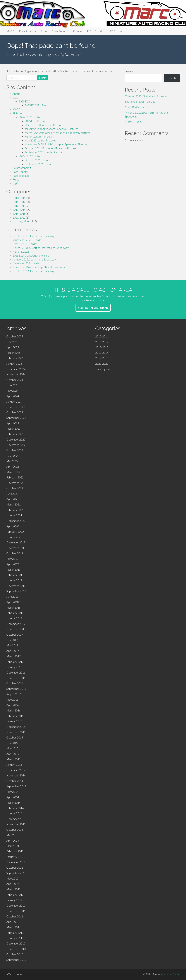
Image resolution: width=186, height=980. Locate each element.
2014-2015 (19, 214)
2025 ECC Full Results (38, 105)
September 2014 (16, 786)
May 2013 (12, 835)
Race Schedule (28, 31)
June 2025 (12, 342)
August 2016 (14, 694)
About (124, 31)
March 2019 (13, 570)
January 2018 (14, 618)
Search (129, 71)
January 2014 (14, 813)
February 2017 (15, 662)
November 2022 (16, 445)
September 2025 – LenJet (28, 240)
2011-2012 (19, 202)
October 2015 (15, 737)
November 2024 (16, 374)
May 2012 (12, 878)
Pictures (78, 31)
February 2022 (15, 477)
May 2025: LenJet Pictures (40, 140)
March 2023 (13, 429)
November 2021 (16, 483)
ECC (113, 31)
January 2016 (14, 721)
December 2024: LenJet (27, 263)
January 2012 (14, 900)
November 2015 (16, 732)
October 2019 (15, 553)
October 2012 (15, 868)
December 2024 (16, 369)
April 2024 (13, 396)
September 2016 (16, 689)
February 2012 (15, 895)
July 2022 (12, 456)
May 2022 (12, 461)
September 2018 (16, 591)
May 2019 (12, 559)
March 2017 (13, 656)
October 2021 (15, 488)
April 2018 (13, 602)
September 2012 (16, 873)
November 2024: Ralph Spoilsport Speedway (39, 267)
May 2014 (12, 792)
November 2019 (16, 548)
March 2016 (13, 710)
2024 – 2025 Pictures (31, 117)
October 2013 (15, 830)
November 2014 (16, 775)
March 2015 (13, 759)
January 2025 (14, 364)
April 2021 (13, 499)
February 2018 (15, 613)
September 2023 (16, 418)
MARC (10, 31)
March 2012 (13, 889)
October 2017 (15, 635)
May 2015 (12, 748)
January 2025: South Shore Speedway (34, 259)
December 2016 (16, 672)
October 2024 (15, 380)
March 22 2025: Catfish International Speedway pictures (58, 133)
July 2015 (12, 743)
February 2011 (15, 933)
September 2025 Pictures (40, 164)
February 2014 (15, 808)
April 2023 (13, 423)
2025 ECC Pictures (36, 121)
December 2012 (16, 862)
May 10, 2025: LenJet (25, 244)
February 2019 (15, 575)
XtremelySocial (171, 974)
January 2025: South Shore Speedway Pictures (51, 129)
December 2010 (16, 943)
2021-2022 (19, 218)
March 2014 (13, 803)
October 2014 (15, 781)
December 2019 (16, 542)
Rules (44, 31)
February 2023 (15, 434)
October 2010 (15, 954)
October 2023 (15, 412)
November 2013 (16, 824)
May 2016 (12, 699)
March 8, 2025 (21, 252)
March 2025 (13, 353)
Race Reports (60, 31)
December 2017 (16, 624)
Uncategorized (21, 221)
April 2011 (13, 922)
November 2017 (16, 629)
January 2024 (14, 402)
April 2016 (13, 705)
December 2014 (16, 770)
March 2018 (13, 607)
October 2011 (15, 916)
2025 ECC (25, 101)
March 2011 (13, 927)
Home (19, 974)
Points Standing (96, 31)
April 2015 (13, 754)
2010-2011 (19, 198)
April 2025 (13, 347)
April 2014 (13, 797)
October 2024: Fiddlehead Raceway (34, 271)
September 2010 (16, 960)
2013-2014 (19, 210)
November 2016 (16, 678)
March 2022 (13, 472)
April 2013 (13, 840)
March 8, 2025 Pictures (38, 137)
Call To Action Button (93, 308)
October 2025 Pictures (38, 160)
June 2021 (12, 494)
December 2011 (16, 905)
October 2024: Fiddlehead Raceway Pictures (51, 148)
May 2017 (12, 645)
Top (9, 974)
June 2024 (12, 385)
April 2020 (13, 526)
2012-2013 (19, 206)
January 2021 (14, 515)
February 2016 (15, 716)
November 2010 (16, 949)
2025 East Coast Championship (31, 255)
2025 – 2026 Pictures (31, 156)
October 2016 (15, 683)
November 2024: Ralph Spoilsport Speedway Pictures (56, 144)
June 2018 (12, 597)
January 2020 (14, 537)
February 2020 (15, 532)
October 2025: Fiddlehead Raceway (34, 236)
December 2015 (16, 727)
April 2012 (13, 884)
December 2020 (16, 521)
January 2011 (14, 938)
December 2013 (16, 819)
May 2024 (12, 391)
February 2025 (15, 358)
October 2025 (15, 336)
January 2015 (14, 765)
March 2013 (13, 846)
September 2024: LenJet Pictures (44, 152)
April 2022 (13, 466)
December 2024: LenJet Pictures (44, 125)
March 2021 (13, 504)
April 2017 (13, 651)
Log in (16, 183)
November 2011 (16, 911)
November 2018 (16, 586)
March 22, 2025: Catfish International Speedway (41, 248)
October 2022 (15, 450)
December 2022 (16, 439)
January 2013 (14, 857)
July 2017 (12, 640)
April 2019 (13, 564)
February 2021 (15, 510)
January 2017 (14, 667)
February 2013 (15, 851)
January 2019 (14, 580)
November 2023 (16, 407)
